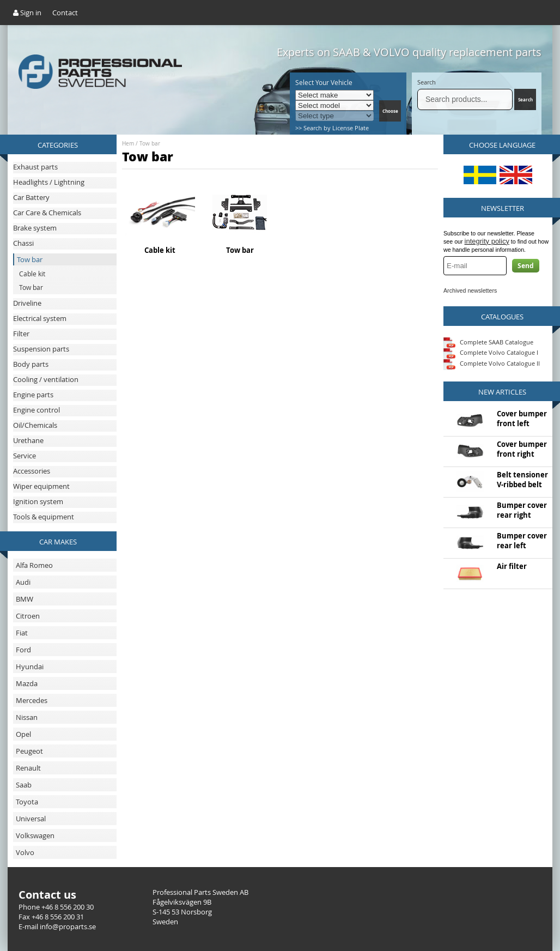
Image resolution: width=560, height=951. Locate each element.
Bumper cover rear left (522, 541)
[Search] (465, 99)
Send (526, 266)
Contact (65, 13)
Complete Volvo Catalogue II (492, 363)
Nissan (27, 717)
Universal (31, 819)
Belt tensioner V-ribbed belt (522, 480)
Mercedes (32, 700)
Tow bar (150, 144)
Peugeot (29, 751)
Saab (24, 785)
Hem (128, 144)
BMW (25, 599)
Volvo (25, 852)
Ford (23, 650)
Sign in (27, 13)
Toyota (27, 802)
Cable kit (160, 250)
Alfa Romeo (34, 565)
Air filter (512, 566)
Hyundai (30, 667)
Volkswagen (35, 835)
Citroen (28, 616)
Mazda (27, 683)
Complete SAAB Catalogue (497, 341)
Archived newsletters (470, 290)
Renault (28, 768)
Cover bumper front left (522, 419)
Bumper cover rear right (522, 510)
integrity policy (487, 241)
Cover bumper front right (522, 449)
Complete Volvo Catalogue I (491, 352)
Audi (23, 582)
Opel (23, 734)
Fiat (22, 633)
